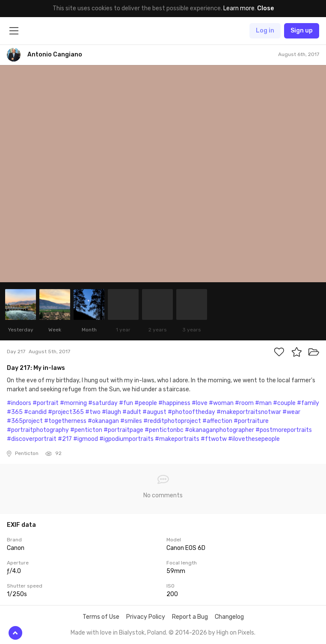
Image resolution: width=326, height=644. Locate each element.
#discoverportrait (32, 439)
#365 (15, 412)
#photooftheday (191, 412)
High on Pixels (235, 633)
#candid (35, 412)
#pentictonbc (164, 430)
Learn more (239, 8)
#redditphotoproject (172, 421)
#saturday (103, 403)
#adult (132, 412)
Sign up (302, 31)
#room (244, 403)
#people (146, 403)
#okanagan (103, 421)
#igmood (86, 439)
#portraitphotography (38, 430)
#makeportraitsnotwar (249, 412)
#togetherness (65, 421)
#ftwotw (214, 439)
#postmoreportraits (284, 430)
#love (200, 403)
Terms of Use (101, 617)
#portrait (46, 403)
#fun (126, 403)
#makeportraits (177, 439)
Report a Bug (190, 617)
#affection (217, 421)
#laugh (111, 412)
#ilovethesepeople (254, 439)
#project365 (66, 412)
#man (263, 403)
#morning (73, 403)
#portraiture (251, 421)
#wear (291, 412)
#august (154, 412)
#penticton (86, 430)
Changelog (229, 617)
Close (265, 8)
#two (93, 412)
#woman (221, 403)
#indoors (19, 403)
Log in (265, 31)
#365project (25, 421)
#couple (284, 403)
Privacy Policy (146, 617)
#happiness (174, 403)
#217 (65, 439)
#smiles (131, 421)
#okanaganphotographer (219, 430)
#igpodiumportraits (126, 439)
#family (308, 403)
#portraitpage (123, 430)
